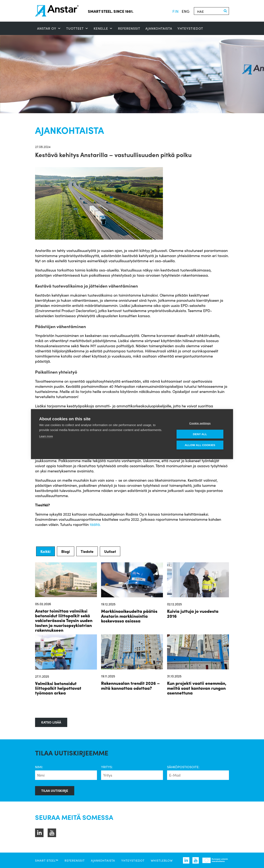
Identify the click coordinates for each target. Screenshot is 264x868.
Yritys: (107, 767)
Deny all (200, 434)
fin (176, 11)
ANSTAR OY (49, 28)
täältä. (95, 524)
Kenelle (103, 28)
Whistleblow (162, 860)
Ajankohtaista (159, 28)
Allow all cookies (200, 445)
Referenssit (129, 28)
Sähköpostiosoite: (183, 767)
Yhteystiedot (190, 28)
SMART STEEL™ (47, 860)
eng (186, 11)
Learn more (46, 436)
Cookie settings (200, 423)
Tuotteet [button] (77, 28)
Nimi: (39, 767)
